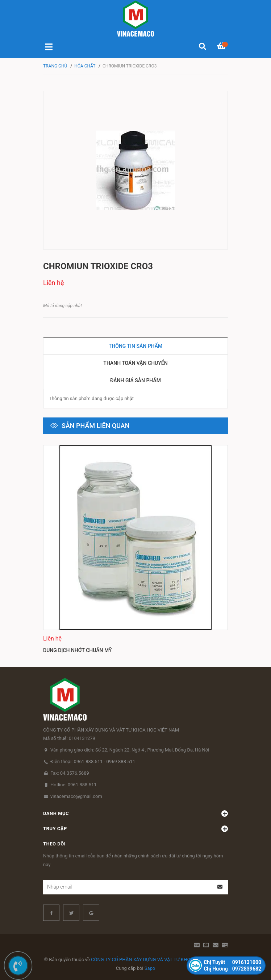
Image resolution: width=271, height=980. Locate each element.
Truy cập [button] (135, 829)
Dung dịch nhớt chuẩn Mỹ (78, 650)
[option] (135, 551)
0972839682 (232, 969)
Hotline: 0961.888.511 (74, 785)
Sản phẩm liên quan (96, 426)
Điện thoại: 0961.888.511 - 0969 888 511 (93, 761)
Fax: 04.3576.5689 (70, 773)
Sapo (150, 968)
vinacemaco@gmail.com (76, 796)
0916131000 (232, 962)
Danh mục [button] (135, 814)
